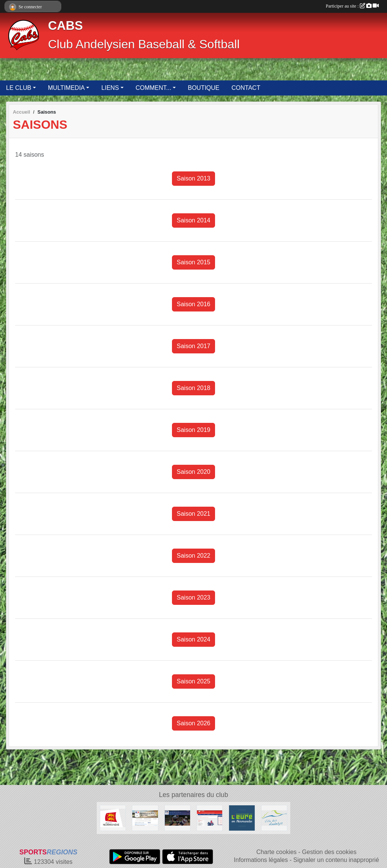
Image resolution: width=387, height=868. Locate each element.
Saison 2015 (194, 262)
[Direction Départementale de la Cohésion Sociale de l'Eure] (145, 818)
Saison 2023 (194, 597)
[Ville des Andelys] (274, 818)
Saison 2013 (194, 178)
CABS (65, 26)
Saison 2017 (194, 346)
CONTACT (246, 88)
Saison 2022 (194, 556)
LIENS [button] (110, 88)
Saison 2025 (194, 681)
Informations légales (261, 860)
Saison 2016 (194, 304)
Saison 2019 (194, 430)
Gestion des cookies (329, 852)
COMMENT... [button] (153, 88)
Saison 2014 (194, 220)
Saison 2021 (194, 514)
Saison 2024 (194, 639)
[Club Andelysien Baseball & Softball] (210, 818)
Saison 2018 (194, 388)
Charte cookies (276, 852)
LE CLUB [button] (19, 88)
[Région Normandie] (113, 818)
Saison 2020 (194, 472)
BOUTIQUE (204, 88)
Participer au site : (352, 6)
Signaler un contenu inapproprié (336, 860)
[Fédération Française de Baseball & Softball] (177, 818)
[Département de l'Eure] (242, 818)
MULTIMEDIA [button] (66, 88)
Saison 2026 (194, 723)
